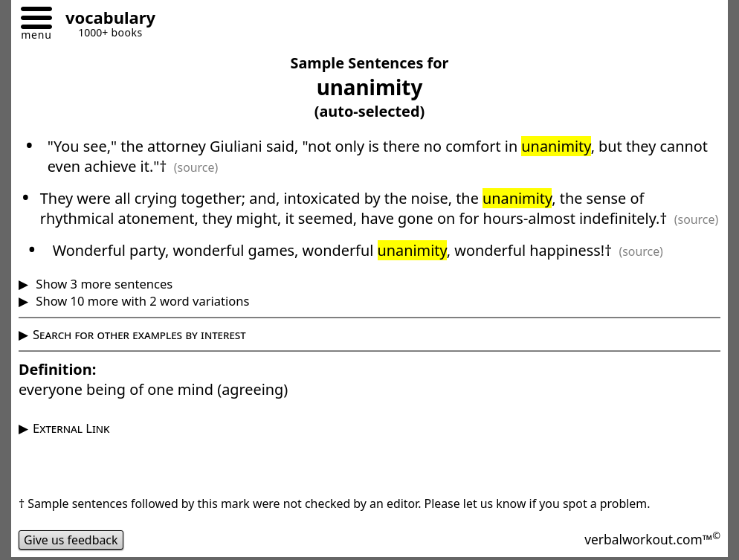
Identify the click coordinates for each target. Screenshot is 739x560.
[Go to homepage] (105, 20)
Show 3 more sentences (103, 284)
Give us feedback (71, 540)
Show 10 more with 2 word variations (141, 301)
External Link (71, 428)
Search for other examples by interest (139, 334)
